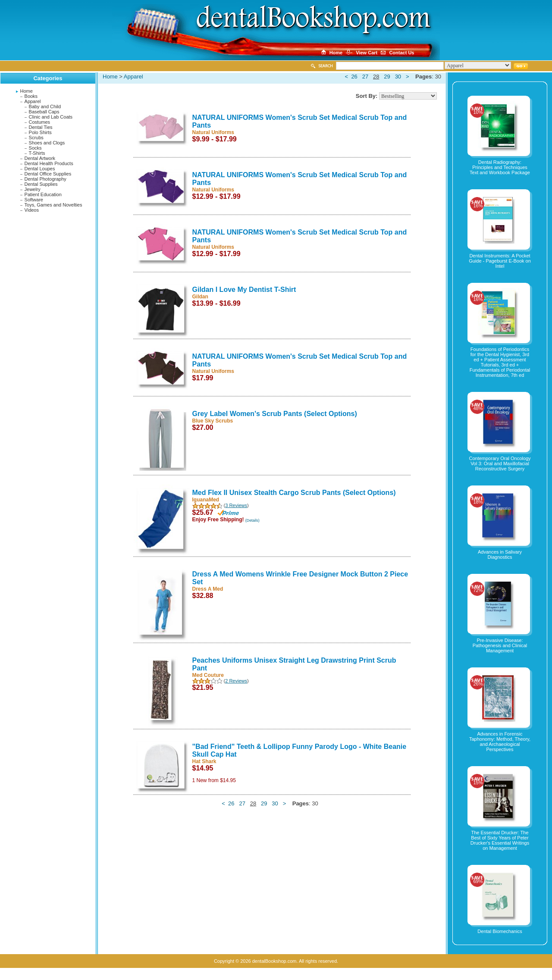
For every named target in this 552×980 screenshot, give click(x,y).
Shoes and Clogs (47, 143)
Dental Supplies (41, 184)
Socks (35, 148)
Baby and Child (45, 106)
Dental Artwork (40, 158)
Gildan (200, 297)
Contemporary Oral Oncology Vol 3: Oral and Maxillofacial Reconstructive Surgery (500, 463)
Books (31, 96)
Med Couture (208, 675)
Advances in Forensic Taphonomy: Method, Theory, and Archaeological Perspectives (500, 742)
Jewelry (33, 189)
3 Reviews (236, 505)
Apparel (33, 101)
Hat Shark (204, 761)
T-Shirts (37, 153)
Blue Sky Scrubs (213, 421)
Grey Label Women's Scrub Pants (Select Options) (275, 414)
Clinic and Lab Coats (51, 117)
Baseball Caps (44, 112)
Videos (32, 210)
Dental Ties (41, 127)
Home (27, 91)
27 (365, 77)
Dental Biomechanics (500, 931)
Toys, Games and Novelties (53, 205)
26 (354, 77)
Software (34, 200)
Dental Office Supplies (48, 174)
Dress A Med (208, 589)
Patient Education (43, 194)
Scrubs (36, 138)
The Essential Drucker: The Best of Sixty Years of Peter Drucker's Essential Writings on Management (500, 840)
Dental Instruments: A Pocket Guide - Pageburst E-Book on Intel (500, 261)
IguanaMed (206, 500)
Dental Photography (45, 179)
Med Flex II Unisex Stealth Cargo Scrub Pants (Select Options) (294, 493)
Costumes (40, 122)
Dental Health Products (49, 163)
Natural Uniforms (213, 132)
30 (398, 77)
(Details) (252, 520)
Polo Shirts (40, 132)
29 (387, 77)
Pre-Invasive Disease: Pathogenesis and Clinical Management (500, 645)
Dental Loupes (40, 169)
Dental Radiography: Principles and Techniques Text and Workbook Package (500, 167)
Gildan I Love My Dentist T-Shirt (244, 290)
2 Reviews (236, 681)
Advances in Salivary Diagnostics (500, 554)
